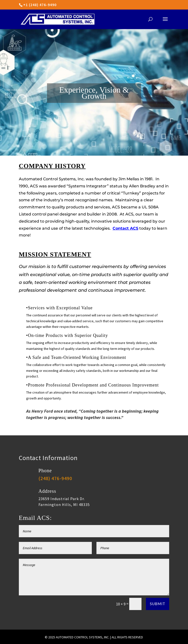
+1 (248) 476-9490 (40, 5)
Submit (158, 604)
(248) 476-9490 (55, 478)
